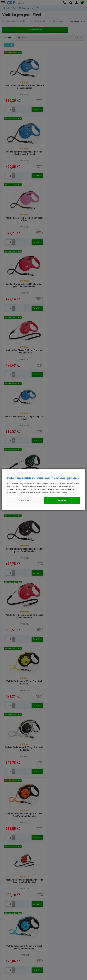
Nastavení (25, 500)
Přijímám (62, 500)
